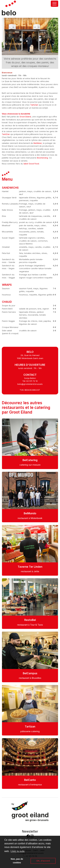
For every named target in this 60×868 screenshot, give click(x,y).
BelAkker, (38, 143)
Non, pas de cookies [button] (17, 861)
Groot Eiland (25, 117)
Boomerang (42, 158)
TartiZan (34, 105)
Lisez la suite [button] (18, 851)
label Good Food (31, 164)
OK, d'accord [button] (43, 861)
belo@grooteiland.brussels (30, 384)
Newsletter (30, 831)
